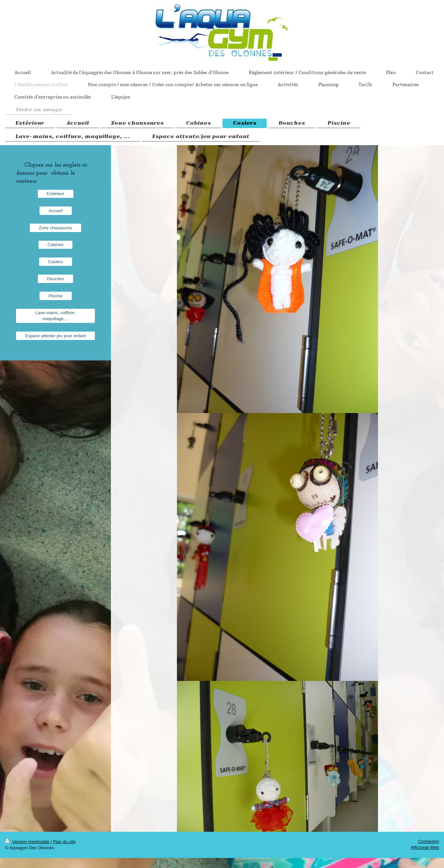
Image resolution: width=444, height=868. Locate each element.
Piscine (56, 296)
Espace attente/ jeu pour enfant (55, 336)
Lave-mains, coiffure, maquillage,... (55, 316)
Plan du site (64, 842)
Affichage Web (425, 847)
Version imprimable (28, 842)
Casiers (56, 262)
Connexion (429, 841)
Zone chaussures (56, 228)
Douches (55, 279)
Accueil (56, 211)
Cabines (56, 245)
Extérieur (56, 194)
